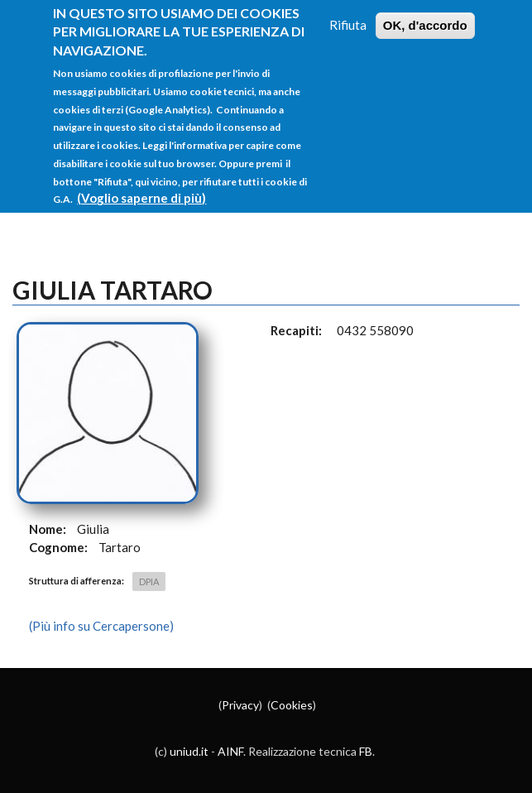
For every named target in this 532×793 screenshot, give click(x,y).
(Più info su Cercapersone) (101, 626)
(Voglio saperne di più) (141, 196)
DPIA (149, 582)
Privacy (240, 705)
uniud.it (189, 751)
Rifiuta (348, 23)
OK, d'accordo (425, 24)
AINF (230, 751)
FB (366, 751)
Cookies (292, 705)
